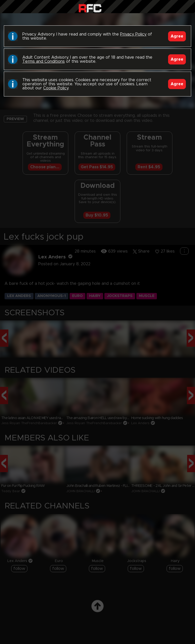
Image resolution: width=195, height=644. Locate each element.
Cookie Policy (56, 88)
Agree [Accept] (177, 36)
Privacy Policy (133, 34)
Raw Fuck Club (90, 8)
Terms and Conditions (44, 61)
